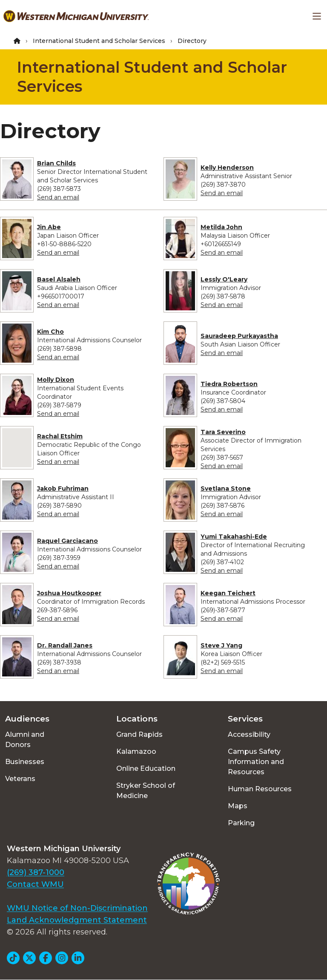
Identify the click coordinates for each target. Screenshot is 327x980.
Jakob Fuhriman (63, 489)
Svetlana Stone (226, 489)
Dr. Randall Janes (65, 645)
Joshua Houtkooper (69, 593)
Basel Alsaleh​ (59, 279)
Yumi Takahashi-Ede (234, 537)
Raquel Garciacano (67, 541)
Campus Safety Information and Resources (256, 762)
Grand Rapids (139, 734)
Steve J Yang (221, 645)
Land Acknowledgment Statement (77, 920)
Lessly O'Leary (224, 279)
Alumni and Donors (25, 740)
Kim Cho (50, 332)
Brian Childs (56, 163)
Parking (241, 823)
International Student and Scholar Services (99, 41)
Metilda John (221, 227)
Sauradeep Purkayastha (239, 336)
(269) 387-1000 (36, 872)
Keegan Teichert (228, 593)
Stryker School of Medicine (146, 791)
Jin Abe (49, 227)
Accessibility (249, 734)
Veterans (20, 779)
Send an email (58, 197)
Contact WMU (35, 884)
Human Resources (260, 789)
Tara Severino (223, 432)
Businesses (25, 762)
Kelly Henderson (227, 168)
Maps (238, 806)
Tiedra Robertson (229, 384)
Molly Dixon (56, 380)
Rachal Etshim (60, 436)
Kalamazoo (136, 751)
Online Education (146, 768)
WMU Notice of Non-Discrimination (77, 908)
